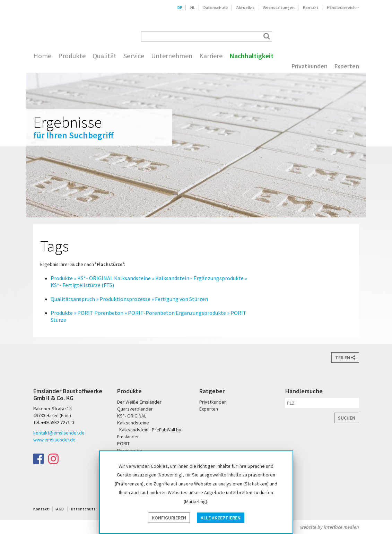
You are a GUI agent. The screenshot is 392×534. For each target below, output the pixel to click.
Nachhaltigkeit (251, 56)
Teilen (345, 358)
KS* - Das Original (353, 36)
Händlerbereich (343, 7)
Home (42, 56)
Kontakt (311, 7)
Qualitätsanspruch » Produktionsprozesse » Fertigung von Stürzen (129, 299)
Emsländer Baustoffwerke (62, 27)
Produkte (72, 56)
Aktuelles (245, 7)
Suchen (347, 418)
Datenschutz (216, 7)
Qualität (104, 56)
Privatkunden (310, 66)
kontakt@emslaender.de (59, 433)
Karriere (211, 56)
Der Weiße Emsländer (303, 36)
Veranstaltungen (279, 7)
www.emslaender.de (54, 440)
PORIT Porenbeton (330, 36)
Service (134, 56)
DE (180, 7)
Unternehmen (172, 56)
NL (193, 7)
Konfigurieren (169, 518)
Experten (347, 66)
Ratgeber (212, 391)
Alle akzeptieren (221, 518)
